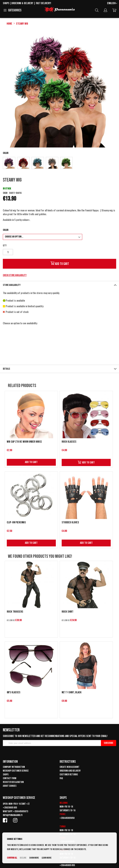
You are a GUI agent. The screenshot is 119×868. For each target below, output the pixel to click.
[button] (112, 3)
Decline (23, 858)
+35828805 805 (10, 808)
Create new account (69, 767)
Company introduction (14, 767)
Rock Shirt (68, 612)
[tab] (59, 285)
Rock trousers (15, 612)
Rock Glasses (69, 442)
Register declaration (13, 782)
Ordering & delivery (22, 3)
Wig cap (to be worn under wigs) (24, 442)
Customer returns (69, 775)
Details (6, 369)
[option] (9, 163)
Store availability (12, 285)
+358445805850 (67, 818)
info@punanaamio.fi (13, 815)
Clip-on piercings (16, 522)
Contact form (10, 778)
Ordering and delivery (70, 771)
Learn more (47, 858)
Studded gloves (70, 522)
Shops (6, 3)
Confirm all (12, 858)
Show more (34, 858)
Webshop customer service (16, 771)
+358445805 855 (67, 865)
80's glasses (14, 692)
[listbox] (59, 163)
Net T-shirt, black (72, 692)
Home (9, 24)
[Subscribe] (109, 743)
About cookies (10, 786)
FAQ (61, 778)
